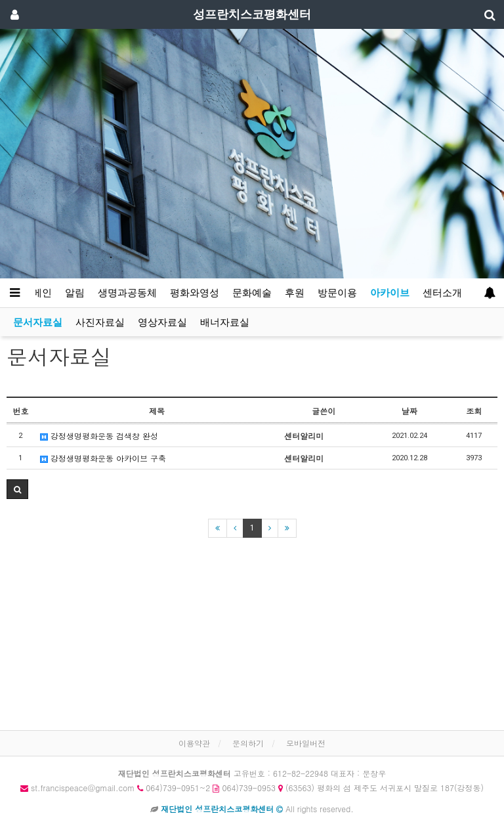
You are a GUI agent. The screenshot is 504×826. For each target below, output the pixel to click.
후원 (295, 293)
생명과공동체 (127, 293)
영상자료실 (162, 322)
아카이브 (390, 293)
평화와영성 (195, 293)
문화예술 (252, 293)
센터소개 (442, 293)
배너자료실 (225, 322)
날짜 (409, 411)
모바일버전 (306, 743)
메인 (42, 293)
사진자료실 (100, 322)
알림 (75, 293)
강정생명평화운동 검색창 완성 (99, 436)
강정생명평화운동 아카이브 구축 (103, 458)
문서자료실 (38, 322)
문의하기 (248, 743)
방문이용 (337, 293)
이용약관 (194, 743)
